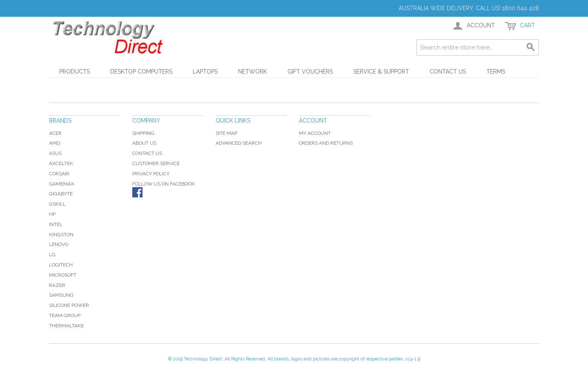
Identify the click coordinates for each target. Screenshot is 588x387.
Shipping (143, 133)
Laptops (205, 72)
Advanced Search (239, 143)
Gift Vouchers (310, 72)
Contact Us (448, 72)
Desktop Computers (141, 72)
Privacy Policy (151, 174)
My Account (315, 133)
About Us (144, 143)
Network (253, 72)
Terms (496, 72)
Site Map (226, 133)
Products (75, 72)
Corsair (59, 174)
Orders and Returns (326, 143)
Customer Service (156, 163)
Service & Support (381, 72)
